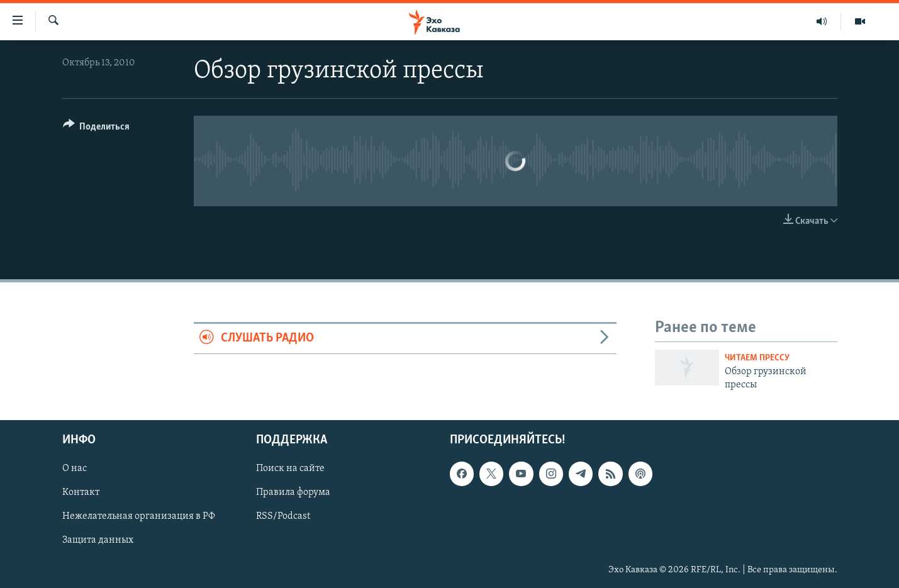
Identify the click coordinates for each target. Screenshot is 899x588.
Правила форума (293, 493)
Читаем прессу (757, 358)
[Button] (97, 129)
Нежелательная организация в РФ (139, 517)
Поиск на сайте (290, 469)
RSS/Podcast (283, 517)
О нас (75, 469)
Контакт (81, 493)
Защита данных (98, 541)
